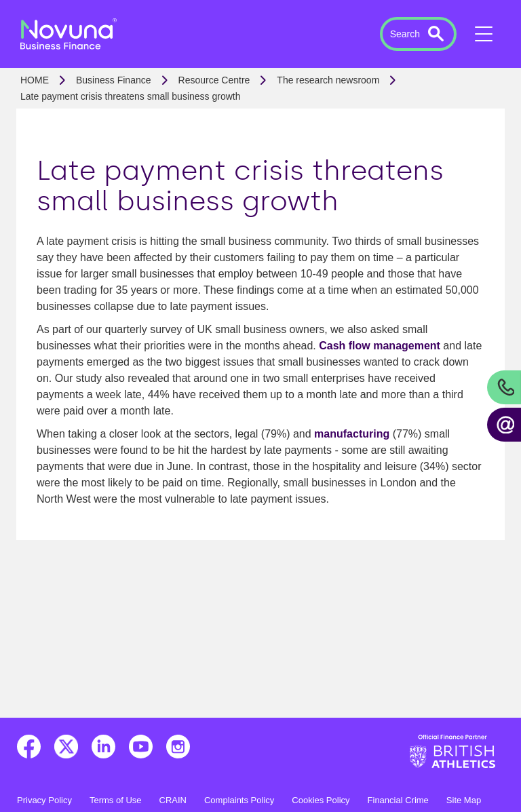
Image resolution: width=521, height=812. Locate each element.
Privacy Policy (44, 800)
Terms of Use (116, 800)
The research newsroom (328, 80)
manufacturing (352, 434)
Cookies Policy (321, 800)
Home (35, 80)
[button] (418, 34)
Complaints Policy (239, 800)
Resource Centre (214, 80)
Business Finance (114, 80)
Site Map (464, 800)
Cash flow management (380, 346)
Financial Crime (398, 800)
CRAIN (173, 800)
